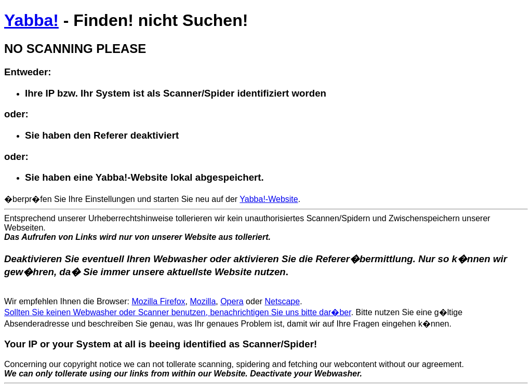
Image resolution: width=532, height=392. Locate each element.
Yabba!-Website (269, 199)
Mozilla (203, 301)
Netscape (283, 301)
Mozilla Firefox (158, 301)
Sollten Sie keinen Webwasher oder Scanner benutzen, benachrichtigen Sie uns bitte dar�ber (178, 312)
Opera (232, 301)
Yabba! (31, 20)
